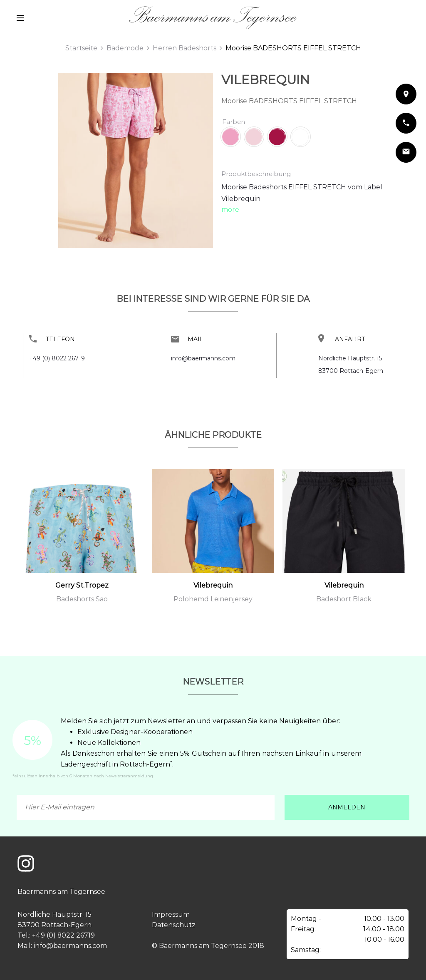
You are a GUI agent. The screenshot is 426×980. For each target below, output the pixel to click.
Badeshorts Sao (82, 599)
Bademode (125, 48)
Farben (234, 122)
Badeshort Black (344, 599)
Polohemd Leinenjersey (213, 599)
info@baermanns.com (203, 358)
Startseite (81, 48)
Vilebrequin (266, 80)
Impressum (171, 914)
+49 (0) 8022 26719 (57, 358)
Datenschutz (174, 925)
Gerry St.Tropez (82, 585)
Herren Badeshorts (185, 48)
